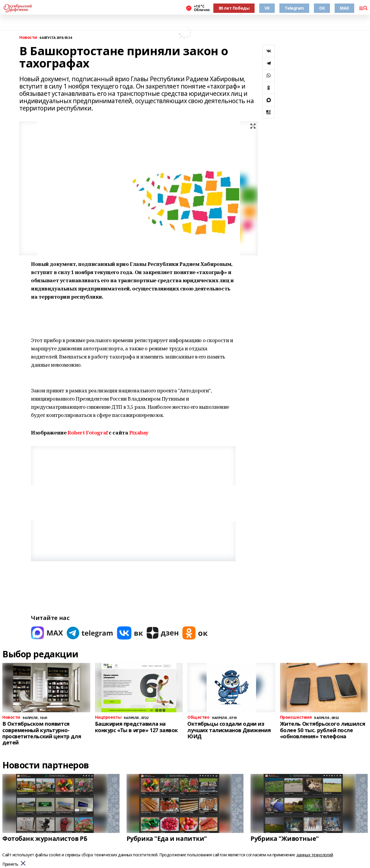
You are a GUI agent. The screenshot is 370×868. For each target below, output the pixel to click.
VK (267, 8)
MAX (344, 8)
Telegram (294, 8)
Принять (10, 864)
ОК (322, 8)
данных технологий (315, 855)
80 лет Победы (234, 8)
